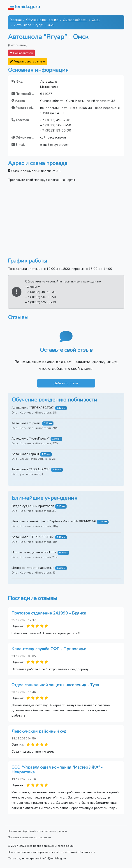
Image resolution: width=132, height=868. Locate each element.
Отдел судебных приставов (33, 506)
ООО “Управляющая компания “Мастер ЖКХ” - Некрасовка (57, 770)
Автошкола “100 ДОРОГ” (31, 469)
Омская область (75, 20)
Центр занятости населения (33, 568)
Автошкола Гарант (25, 454)
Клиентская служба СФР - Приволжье (49, 649)
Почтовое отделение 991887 (34, 552)
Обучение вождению (42, 20)
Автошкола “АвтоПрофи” (31, 438)
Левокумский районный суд (39, 731)
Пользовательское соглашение (29, 837)
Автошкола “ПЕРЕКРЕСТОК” (33, 408)
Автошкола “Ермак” (26, 423)
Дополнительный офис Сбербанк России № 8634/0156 (54, 521)
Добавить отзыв (66, 383)
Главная (16, 20)
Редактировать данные (27, 61)
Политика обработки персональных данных (38, 831)
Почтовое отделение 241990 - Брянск (49, 613)
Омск (96, 20)
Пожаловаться (21, 53)
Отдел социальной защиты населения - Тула (55, 685)
